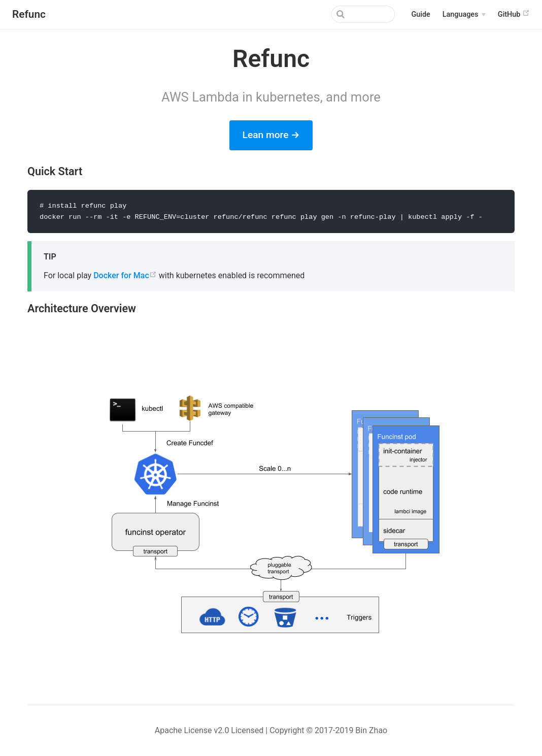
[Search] (344, 14)
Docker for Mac (125, 276)
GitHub (514, 14)
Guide (420, 14)
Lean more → (271, 135)
